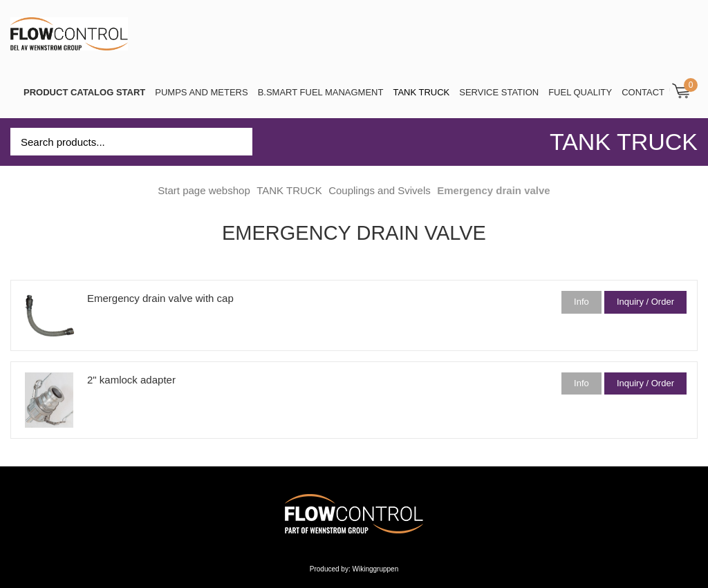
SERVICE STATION (499, 92)
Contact (643, 92)
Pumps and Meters (201, 92)
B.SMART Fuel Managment (321, 92)
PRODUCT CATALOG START (84, 92)
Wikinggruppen (376, 569)
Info (581, 302)
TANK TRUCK (421, 92)
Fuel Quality (580, 92)
